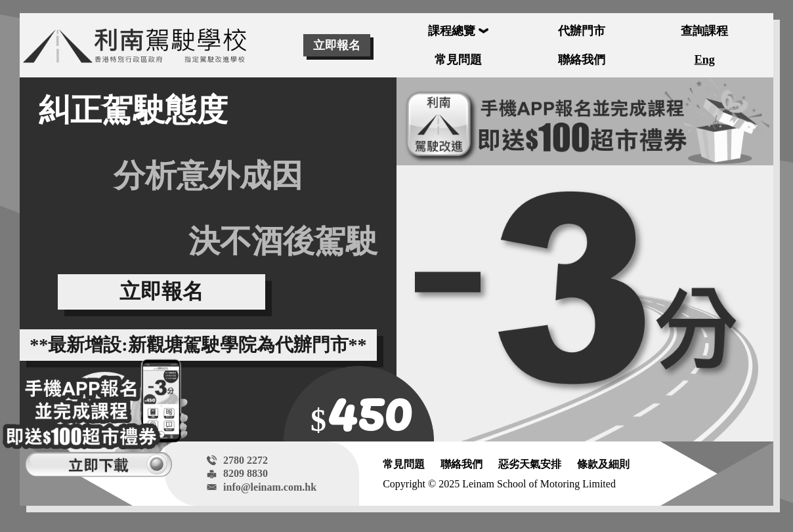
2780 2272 (246, 460)
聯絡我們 (461, 464)
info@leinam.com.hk (270, 487)
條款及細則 (603, 464)
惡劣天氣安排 (530, 464)
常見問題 (404, 464)
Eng (705, 60)
